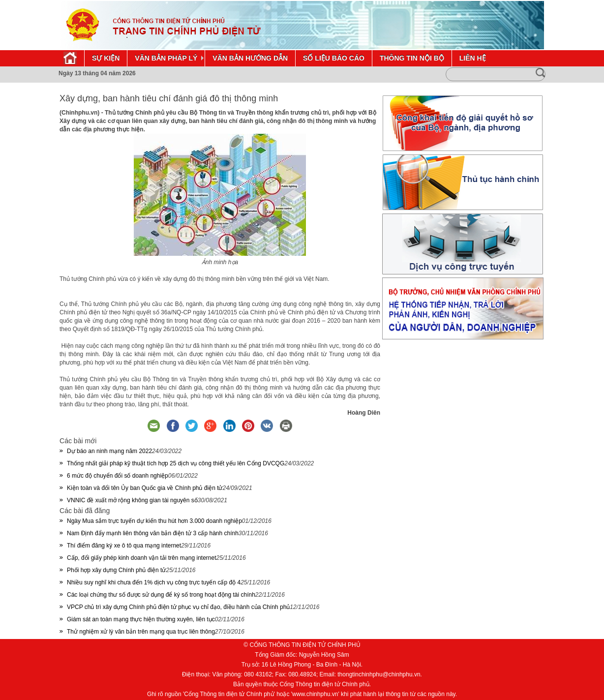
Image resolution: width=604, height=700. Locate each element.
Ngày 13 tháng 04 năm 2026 (97, 73)
